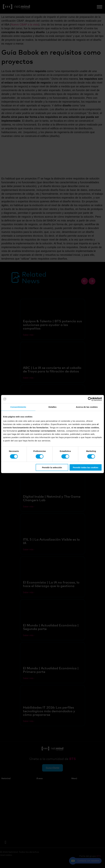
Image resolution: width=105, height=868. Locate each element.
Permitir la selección (52, 467)
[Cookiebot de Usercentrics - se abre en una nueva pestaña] (90, 399)
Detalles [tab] (52, 407)
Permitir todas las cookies (86, 467)
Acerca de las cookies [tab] (87, 407)
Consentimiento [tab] (18, 407)
